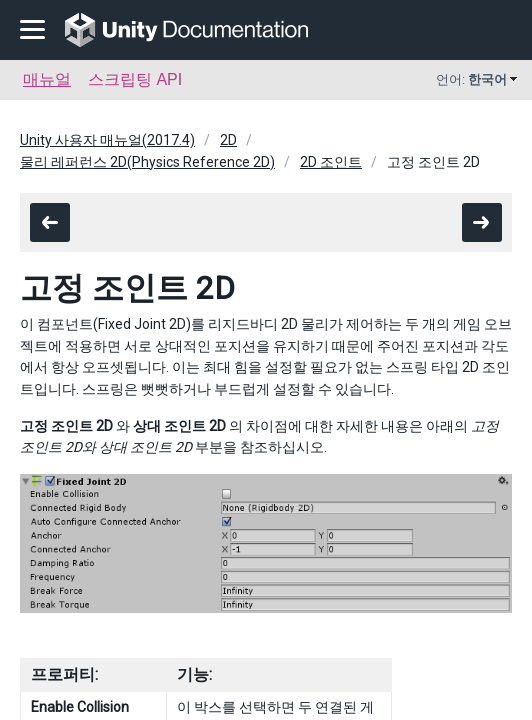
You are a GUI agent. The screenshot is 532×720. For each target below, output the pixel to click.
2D (228, 140)
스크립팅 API (135, 79)
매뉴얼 (47, 79)
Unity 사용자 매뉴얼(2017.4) (107, 140)
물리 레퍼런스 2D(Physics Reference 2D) (147, 162)
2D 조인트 (331, 162)
